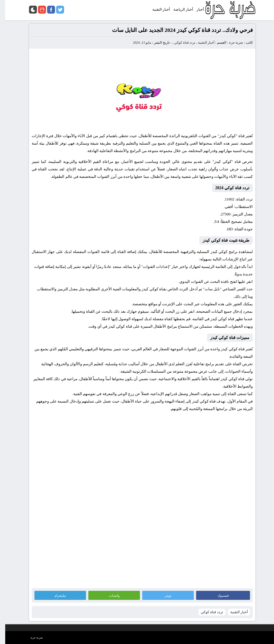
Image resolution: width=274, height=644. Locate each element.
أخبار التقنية (201, 43)
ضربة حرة (231, 43)
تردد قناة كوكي (180, 43)
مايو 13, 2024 (137, 43)
